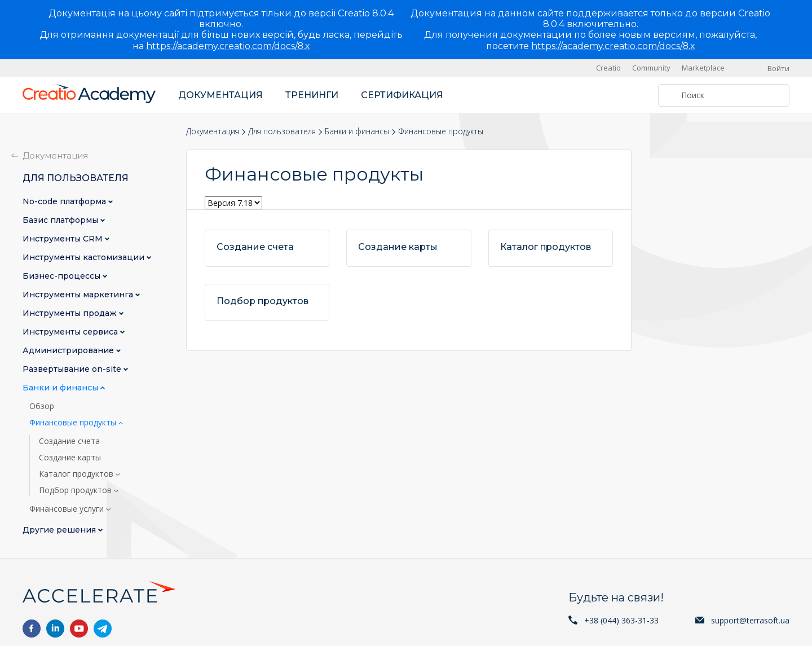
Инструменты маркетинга (79, 295)
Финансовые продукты (74, 423)
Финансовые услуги (68, 509)
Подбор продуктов (76, 490)
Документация (220, 95)
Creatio (608, 68)
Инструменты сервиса (71, 332)
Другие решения (60, 530)
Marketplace (703, 68)
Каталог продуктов (77, 474)
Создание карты (70, 458)
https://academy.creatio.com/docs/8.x (228, 46)
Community (651, 68)
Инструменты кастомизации (85, 258)
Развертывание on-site (73, 369)
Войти (778, 68)
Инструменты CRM (64, 239)
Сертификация (402, 95)
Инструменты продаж (71, 313)
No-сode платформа (65, 202)
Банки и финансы (357, 131)
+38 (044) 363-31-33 (621, 620)
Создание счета (69, 441)
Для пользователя (282, 131)
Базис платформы (61, 220)
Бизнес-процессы (63, 276)
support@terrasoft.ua (750, 620)
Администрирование (69, 351)
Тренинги (312, 95)
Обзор (42, 406)
